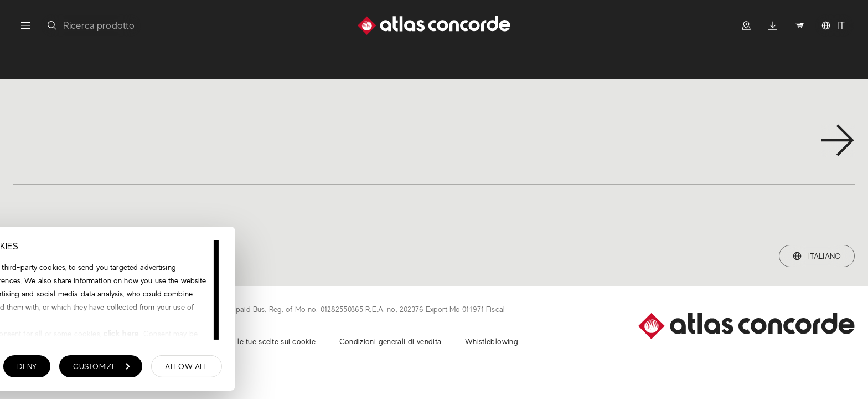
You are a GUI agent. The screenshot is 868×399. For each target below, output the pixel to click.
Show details (64, 370)
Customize (270, 369)
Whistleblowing (492, 341)
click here (289, 336)
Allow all (355, 369)
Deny (196, 369)
